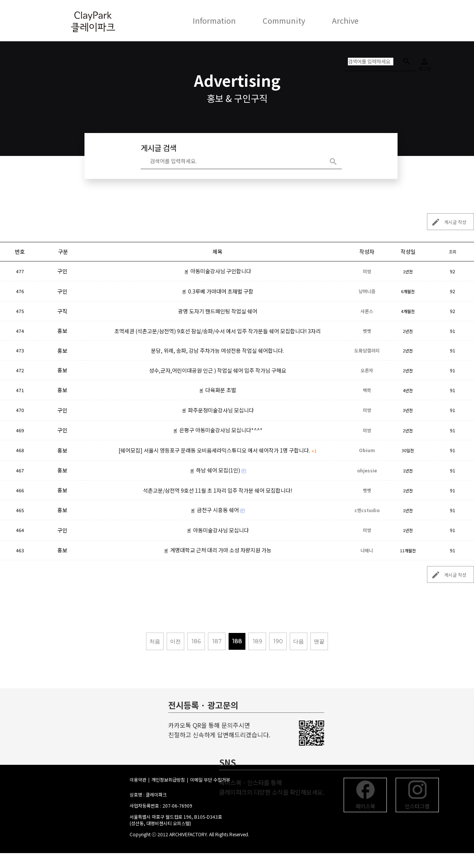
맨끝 (319, 641)
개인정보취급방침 (168, 780)
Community (284, 20)
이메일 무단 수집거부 (210, 780)
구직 (62, 311)
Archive (345, 20)
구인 (62, 271)
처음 (155, 641)
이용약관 (138, 780)
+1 (314, 451)
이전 (175, 641)
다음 (299, 641)
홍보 (62, 331)
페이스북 (365, 795)
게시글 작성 (447, 222)
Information (214, 20)
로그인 (425, 62)
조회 (453, 251)
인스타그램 (417, 795)
